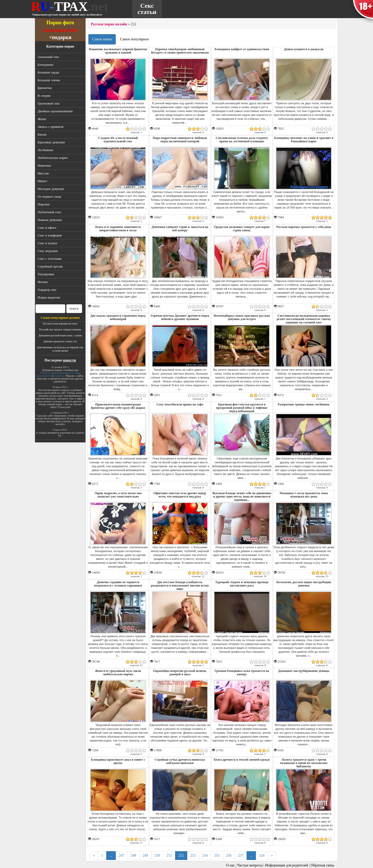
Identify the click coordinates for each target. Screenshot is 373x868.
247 (122, 855)
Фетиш (43, 282)
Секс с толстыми (49, 259)
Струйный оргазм (50, 266)
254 (205, 855)
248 (134, 855)
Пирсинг (44, 204)
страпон (59, 376)
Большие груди (48, 72)
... (111, 855)
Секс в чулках (47, 243)
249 (145, 855)
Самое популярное (135, 39)
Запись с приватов (51, 127)
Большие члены (49, 80)
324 (262, 855)
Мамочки (44, 165)
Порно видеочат (49, 297)
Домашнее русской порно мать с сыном (60, 335)
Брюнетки (45, 88)
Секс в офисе (47, 228)
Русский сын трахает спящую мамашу (60, 329)
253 (193, 855)
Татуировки (46, 274)
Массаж (43, 173)
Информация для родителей (287, 865)
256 (229, 855)
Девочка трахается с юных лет (60, 341)
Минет (42, 181)
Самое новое (102, 39)
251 (169, 855)
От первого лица (49, 196)
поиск (74, 309)
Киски (42, 134)
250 (157, 855)
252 (181, 855)
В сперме (44, 96)
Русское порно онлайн (109, 24)
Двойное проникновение (55, 111)
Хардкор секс (47, 290)
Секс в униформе (50, 235)
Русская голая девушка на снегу (60, 324)
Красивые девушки (51, 142)
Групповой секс (49, 103)
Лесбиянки (45, 150)
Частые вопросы (250, 865)
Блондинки (45, 65)
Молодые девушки (51, 189)
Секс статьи (147, 9)
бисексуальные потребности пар (60, 373)
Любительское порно (53, 158)
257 (241, 855)
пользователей (60, 30)
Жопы (42, 119)
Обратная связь (322, 865)
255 (217, 855)
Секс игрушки (48, 251)
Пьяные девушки (50, 220)
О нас (231, 865)
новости (69, 360)
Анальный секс (48, 57)
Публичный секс (49, 212)
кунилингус (44, 376)
